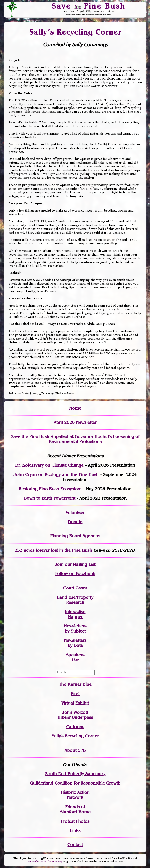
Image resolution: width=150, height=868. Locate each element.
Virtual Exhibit (75, 703)
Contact (75, 845)
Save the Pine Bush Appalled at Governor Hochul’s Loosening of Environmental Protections (75, 439)
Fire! (75, 694)
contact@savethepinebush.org (44, 862)
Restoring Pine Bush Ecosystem (50, 489)
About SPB (75, 750)
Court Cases (75, 588)
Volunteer (75, 513)
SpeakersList (75, 658)
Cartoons (75, 727)
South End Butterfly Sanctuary (75, 774)
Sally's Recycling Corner (75, 736)
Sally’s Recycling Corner (75, 32)
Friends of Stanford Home (75, 809)
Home (75, 408)
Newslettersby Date (75, 643)
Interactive (75, 612)
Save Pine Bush (89, 6)
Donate (75, 522)
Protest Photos (75, 821)
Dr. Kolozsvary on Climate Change (50, 465)
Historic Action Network (75, 795)
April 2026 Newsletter (75, 422)
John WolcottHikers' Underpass (75, 715)
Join (59, 564)
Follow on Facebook (75, 574)
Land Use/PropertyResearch (75, 600)
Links (75, 831)
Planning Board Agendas (75, 536)
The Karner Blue (75, 684)
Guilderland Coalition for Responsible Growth (75, 783)
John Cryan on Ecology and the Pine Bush (56, 475)
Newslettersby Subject (75, 629)
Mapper (75, 617)
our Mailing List (79, 564)
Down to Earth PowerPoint (49, 498)
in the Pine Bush (67, 550)
